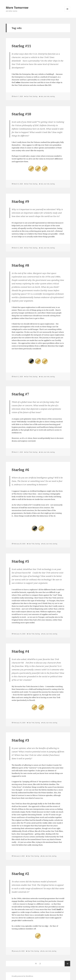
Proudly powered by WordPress (22, 976)
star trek (47, 96)
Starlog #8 (20, 265)
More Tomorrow (17, 8)
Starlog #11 (21, 46)
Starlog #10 (21, 114)
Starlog (35, 96)
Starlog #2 (20, 874)
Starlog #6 (20, 470)
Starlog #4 (20, 651)
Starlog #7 (20, 394)
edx (42, 96)
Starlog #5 (20, 561)
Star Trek (29, 96)
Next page (67, 964)
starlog (52, 96)
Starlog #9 (20, 201)
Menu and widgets (67, 12)
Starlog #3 (20, 740)
